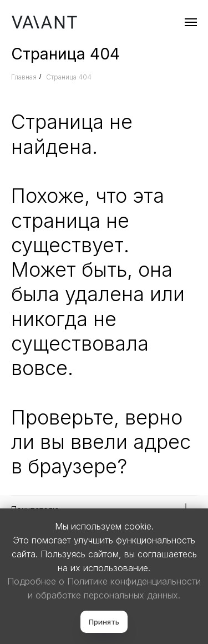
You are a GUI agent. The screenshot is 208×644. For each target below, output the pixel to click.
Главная (24, 77)
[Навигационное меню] (191, 22)
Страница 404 (69, 77)
